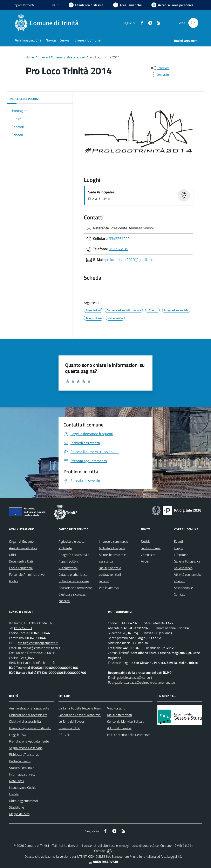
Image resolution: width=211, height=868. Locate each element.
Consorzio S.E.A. (69, 728)
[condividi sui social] (160, 68)
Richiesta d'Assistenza (24, 754)
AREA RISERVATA (103, 862)
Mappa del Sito (19, 814)
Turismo (104, 581)
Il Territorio (181, 555)
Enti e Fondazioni (21, 568)
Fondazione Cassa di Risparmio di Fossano (87, 715)
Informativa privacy (22, 774)
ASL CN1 (65, 735)
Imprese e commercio (113, 541)
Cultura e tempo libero (74, 581)
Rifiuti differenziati (120, 715)
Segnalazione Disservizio (26, 748)
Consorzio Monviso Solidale (126, 721)
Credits (14, 794)
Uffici (12, 555)
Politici (13, 581)
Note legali (16, 781)
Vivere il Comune (50, 57)
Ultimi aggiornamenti (23, 801)
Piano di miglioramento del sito (30, 728)
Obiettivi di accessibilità (25, 721)
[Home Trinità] (48, 23)
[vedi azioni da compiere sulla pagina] (161, 75)
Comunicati (149, 555)
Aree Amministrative (23, 548)
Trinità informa (151, 548)
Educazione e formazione (76, 588)
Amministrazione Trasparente (29, 708)
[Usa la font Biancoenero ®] (86, 5)
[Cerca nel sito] (193, 23)
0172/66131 (23, 628)
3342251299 (119, 238)
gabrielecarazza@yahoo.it (135, 677)
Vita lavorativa (109, 588)
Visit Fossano (116, 708)
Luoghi (178, 548)
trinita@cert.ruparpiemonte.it (38, 643)
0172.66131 (118, 249)
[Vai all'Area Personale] (172, 5)
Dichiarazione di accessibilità (28, 715)
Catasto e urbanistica (73, 574)
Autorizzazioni (68, 568)
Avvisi (145, 561)
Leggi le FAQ (18, 735)
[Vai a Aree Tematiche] (127, 5)
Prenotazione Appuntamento (29, 741)
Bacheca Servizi (20, 761)
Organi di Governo (21, 541)
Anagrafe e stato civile (74, 555)
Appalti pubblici (69, 561)
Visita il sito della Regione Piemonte (83, 708)
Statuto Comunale (22, 768)
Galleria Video (183, 568)
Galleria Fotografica (187, 561)
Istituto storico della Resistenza (129, 735)
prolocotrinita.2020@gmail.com (130, 259)
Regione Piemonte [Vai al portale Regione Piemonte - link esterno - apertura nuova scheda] (24, 5)
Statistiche (16, 807)
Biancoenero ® (122, 856)
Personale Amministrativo (27, 574)
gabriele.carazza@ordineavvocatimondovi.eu (145, 682)
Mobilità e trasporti (112, 548)
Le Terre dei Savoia (71, 721)
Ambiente (65, 548)
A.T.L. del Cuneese (119, 728)
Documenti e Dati (21, 561)
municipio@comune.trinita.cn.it (39, 648)
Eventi (178, 541)
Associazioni (76, 57)
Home (30, 57)
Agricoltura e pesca (72, 541)
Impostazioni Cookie (23, 787)
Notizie (146, 541)
